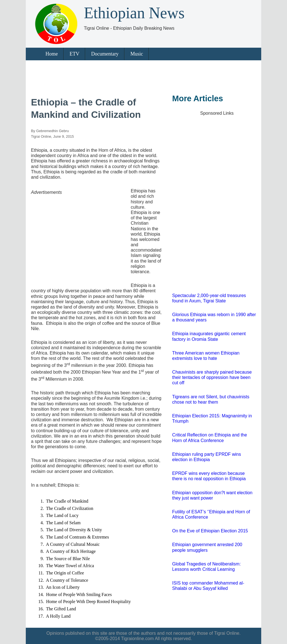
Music (137, 54)
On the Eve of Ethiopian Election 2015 (210, 531)
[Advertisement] (142, 76)
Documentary (105, 54)
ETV (74, 54)
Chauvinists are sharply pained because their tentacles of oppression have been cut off (212, 377)
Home (52, 54)
